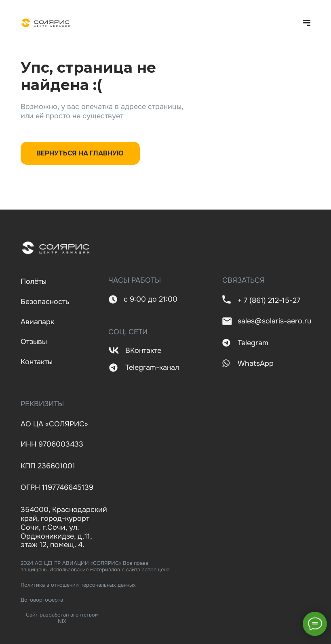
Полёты (34, 281)
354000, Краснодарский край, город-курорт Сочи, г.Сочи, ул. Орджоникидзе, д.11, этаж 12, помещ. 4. (64, 527)
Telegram (253, 343)
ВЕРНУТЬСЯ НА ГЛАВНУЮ (80, 153)
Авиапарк (37, 322)
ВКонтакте (143, 350)
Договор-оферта (42, 600)
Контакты (37, 362)
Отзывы (34, 342)
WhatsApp (256, 363)
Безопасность (45, 302)
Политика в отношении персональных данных (78, 585)
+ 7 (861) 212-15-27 (269, 300)
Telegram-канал (152, 367)
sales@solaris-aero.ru (274, 321)
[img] (46, 23)
